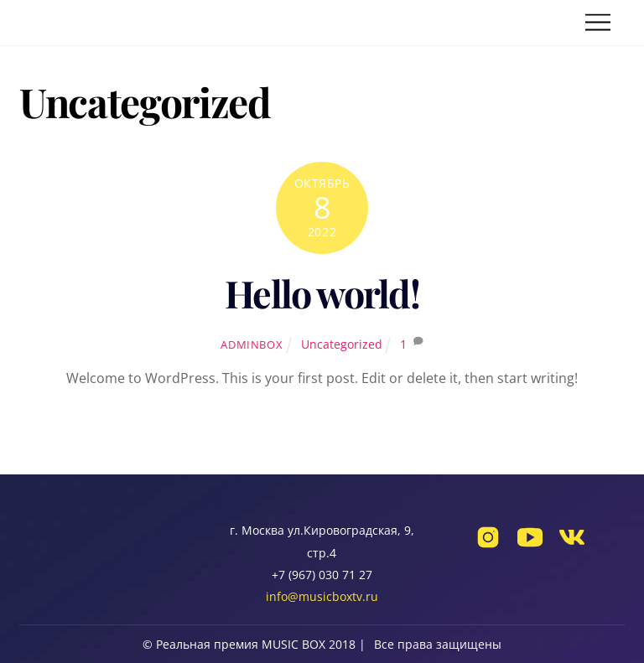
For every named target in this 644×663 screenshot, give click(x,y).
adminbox (252, 344)
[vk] (572, 545)
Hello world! (322, 293)
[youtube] (530, 545)
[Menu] (598, 23)
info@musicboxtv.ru (322, 596)
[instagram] (488, 545)
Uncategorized (342, 344)
